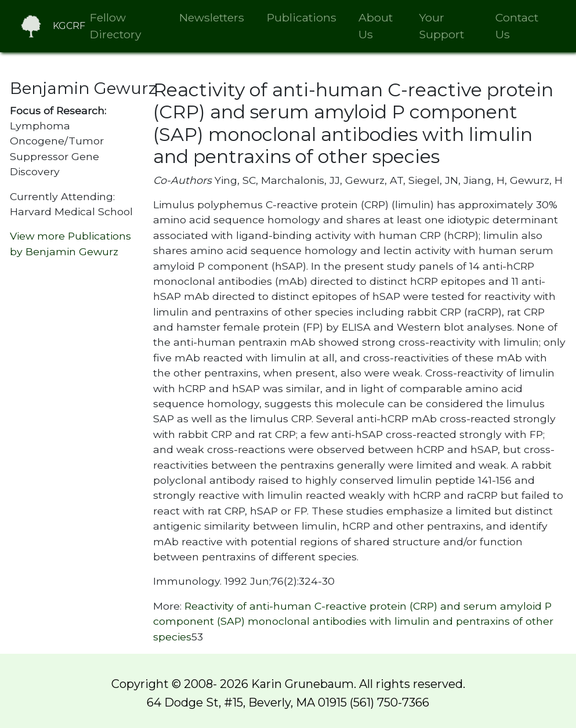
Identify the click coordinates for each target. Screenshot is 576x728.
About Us (376, 26)
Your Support (441, 26)
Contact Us (517, 26)
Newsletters (212, 17)
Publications (302, 17)
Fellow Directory (115, 26)
